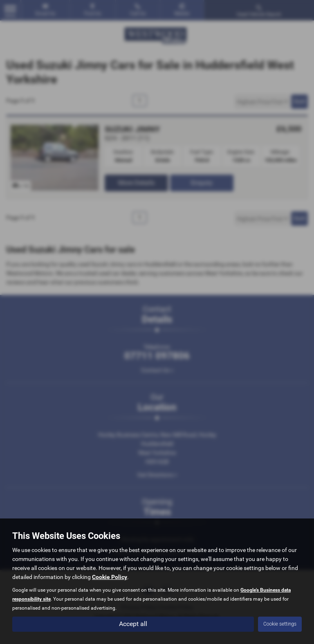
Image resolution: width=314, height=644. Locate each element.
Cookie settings (280, 624)
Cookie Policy (110, 577)
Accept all (133, 624)
